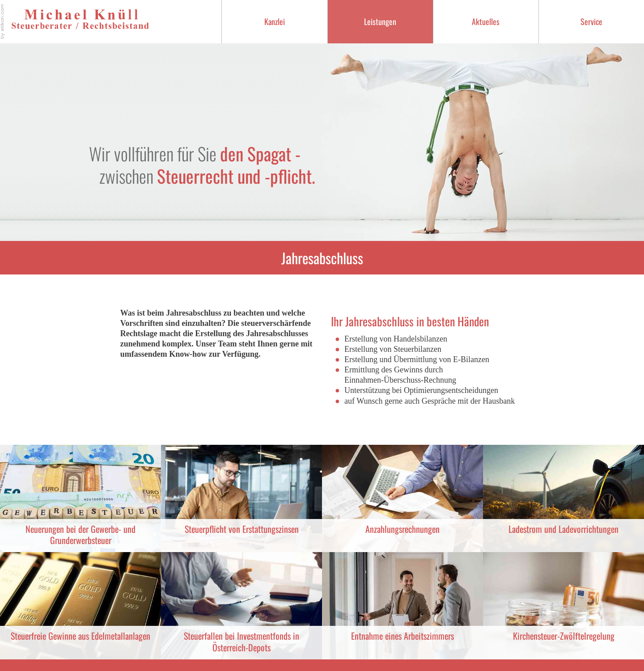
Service (591, 21)
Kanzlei (275, 21)
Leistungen (380, 21)
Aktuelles (486, 21)
